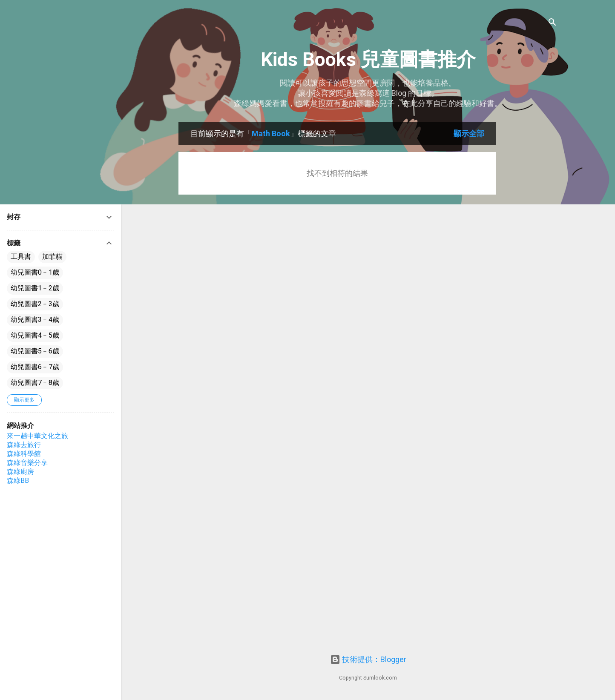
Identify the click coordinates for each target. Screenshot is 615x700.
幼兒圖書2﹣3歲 (35, 304)
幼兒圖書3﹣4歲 (35, 320)
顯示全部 (469, 133)
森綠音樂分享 (27, 463)
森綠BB (18, 481)
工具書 (21, 257)
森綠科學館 (24, 454)
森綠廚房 (20, 472)
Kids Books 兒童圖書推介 (368, 59)
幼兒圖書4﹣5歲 (35, 335)
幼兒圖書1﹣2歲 (35, 288)
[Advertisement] (530, 250)
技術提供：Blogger (368, 659)
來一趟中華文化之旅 (37, 436)
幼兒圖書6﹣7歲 (35, 367)
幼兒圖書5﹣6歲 (35, 351)
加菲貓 (52, 257)
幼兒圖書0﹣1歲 (35, 272)
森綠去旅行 (24, 445)
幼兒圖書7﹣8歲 (35, 383)
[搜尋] (552, 23)
